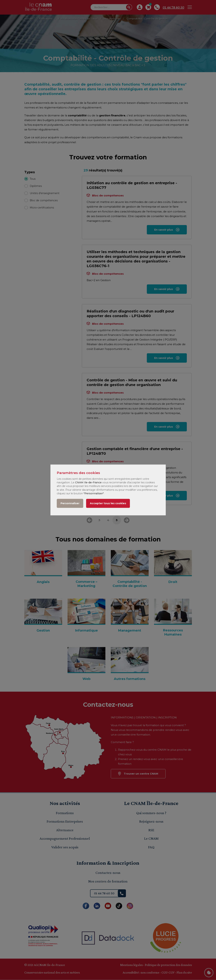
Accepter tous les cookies (108, 503)
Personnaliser (70, 503)
